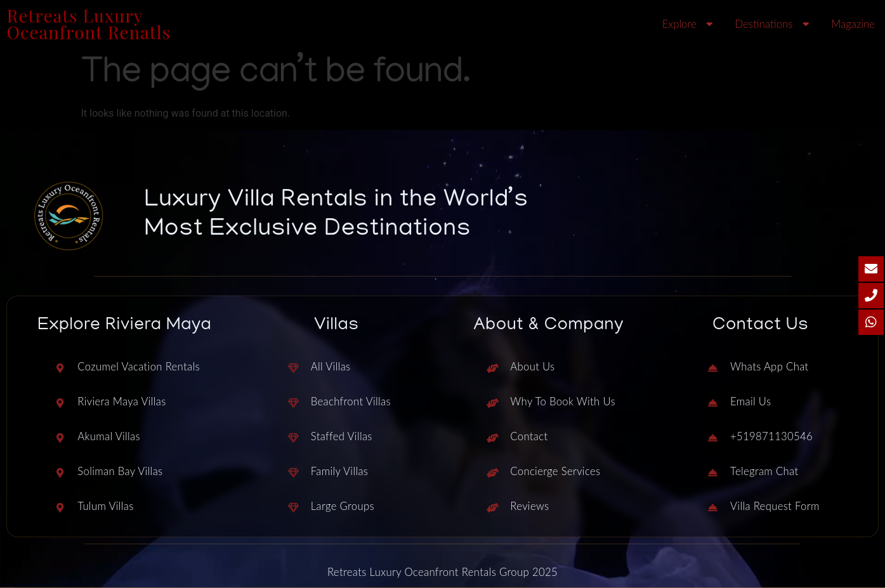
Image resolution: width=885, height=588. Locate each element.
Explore (689, 24)
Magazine (853, 24)
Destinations (774, 24)
